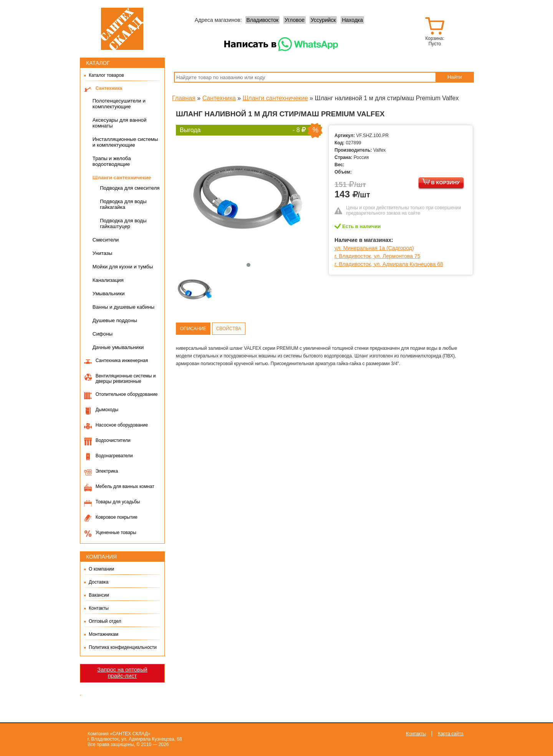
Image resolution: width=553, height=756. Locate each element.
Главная (184, 98)
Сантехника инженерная (122, 361)
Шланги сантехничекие (122, 178)
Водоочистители (113, 440)
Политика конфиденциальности (123, 647)
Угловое (295, 20)
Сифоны (103, 334)
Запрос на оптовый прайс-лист (122, 673)
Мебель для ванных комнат (125, 486)
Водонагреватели (114, 456)
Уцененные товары (116, 533)
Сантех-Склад (122, 29)
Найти (455, 77)
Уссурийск (323, 20)
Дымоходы (107, 410)
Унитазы (103, 253)
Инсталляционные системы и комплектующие (125, 142)
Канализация (108, 280)
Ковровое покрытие (117, 517)
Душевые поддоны (115, 320)
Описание (193, 329)
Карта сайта (451, 734)
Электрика (107, 471)
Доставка (99, 582)
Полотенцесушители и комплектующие (119, 104)
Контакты (99, 608)
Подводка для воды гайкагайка (123, 204)
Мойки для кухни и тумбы (123, 267)
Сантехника (109, 88)
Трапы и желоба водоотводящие (112, 161)
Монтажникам (103, 634)
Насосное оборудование (122, 425)
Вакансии (99, 595)
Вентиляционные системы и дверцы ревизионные (126, 379)
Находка (352, 20)
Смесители (106, 240)
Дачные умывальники (118, 347)
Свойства (229, 329)
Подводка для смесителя (130, 188)
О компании (101, 569)
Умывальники (109, 294)
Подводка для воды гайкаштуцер (123, 223)
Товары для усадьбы (118, 502)
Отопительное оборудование (127, 394)
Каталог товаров (106, 75)
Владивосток (263, 20)
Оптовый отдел (105, 621)
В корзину (441, 182)
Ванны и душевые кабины (123, 307)
